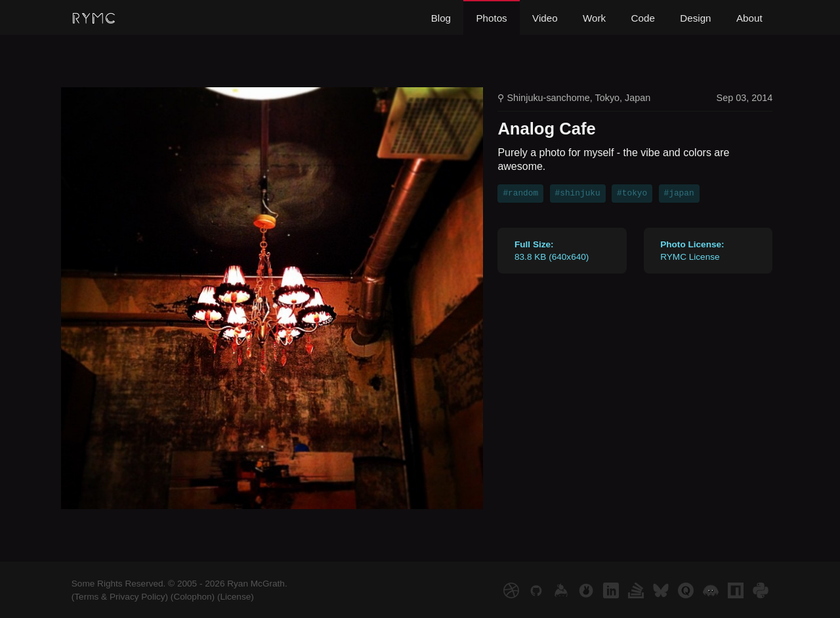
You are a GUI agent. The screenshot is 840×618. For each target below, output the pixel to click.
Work (594, 18)
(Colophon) (193, 597)
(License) (236, 597)
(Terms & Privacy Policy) (120, 597)
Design (695, 18)
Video (545, 18)
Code (643, 18)
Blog (441, 18)
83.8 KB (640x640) (552, 251)
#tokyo (632, 194)
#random (520, 194)
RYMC (94, 19)
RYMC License (692, 251)
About (749, 18)
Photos (491, 18)
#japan (679, 194)
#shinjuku (578, 194)
